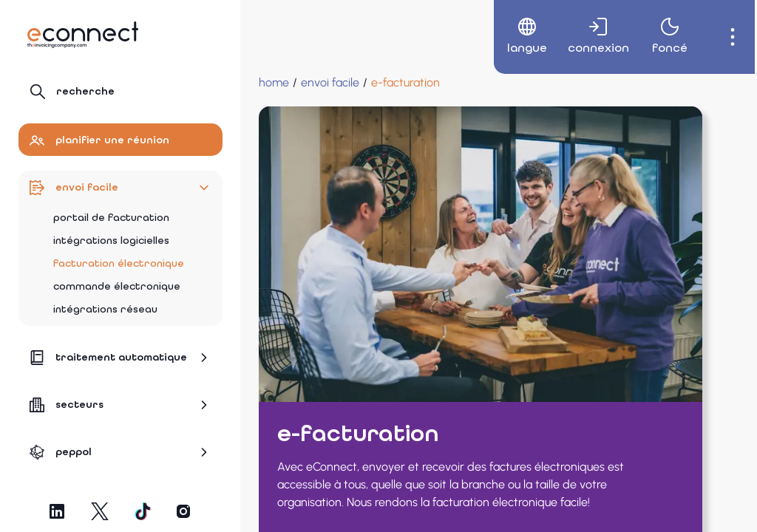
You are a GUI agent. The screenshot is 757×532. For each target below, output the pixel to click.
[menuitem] (513, 37)
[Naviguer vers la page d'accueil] (83, 35)
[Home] (274, 83)
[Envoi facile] (330, 83)
